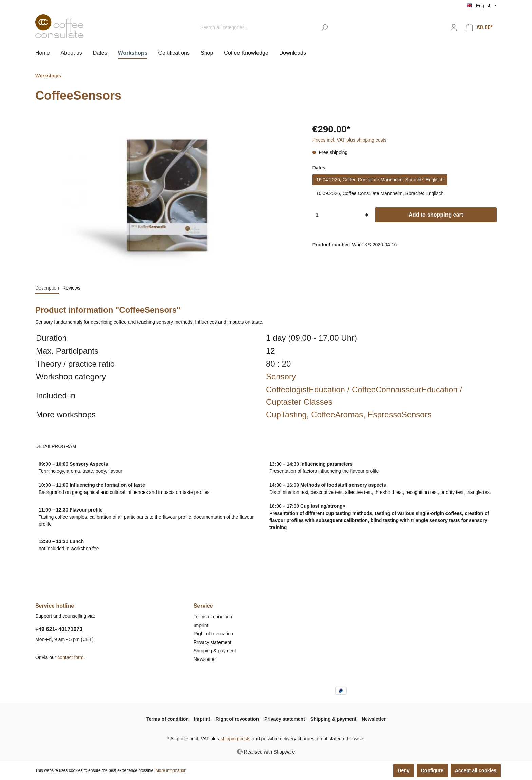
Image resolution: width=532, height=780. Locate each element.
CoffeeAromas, (339, 415)
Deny (403, 770)
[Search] (325, 28)
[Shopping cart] (479, 27)
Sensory (281, 377)
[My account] (454, 27)
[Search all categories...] (257, 28)
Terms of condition (213, 617)
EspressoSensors (400, 415)
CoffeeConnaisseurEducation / (407, 389)
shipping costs (236, 739)
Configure (432, 770)
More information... (173, 770)
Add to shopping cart (436, 215)
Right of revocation (214, 634)
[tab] (47, 288)
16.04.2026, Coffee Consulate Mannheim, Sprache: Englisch (380, 180)
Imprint (201, 625)
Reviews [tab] (71, 288)
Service (203, 606)
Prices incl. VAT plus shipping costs (350, 140)
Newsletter (205, 659)
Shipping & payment (215, 651)
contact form (70, 657)
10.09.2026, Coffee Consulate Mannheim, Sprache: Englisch (380, 193)
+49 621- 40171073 (59, 629)
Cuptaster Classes (299, 402)
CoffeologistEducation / (309, 389)
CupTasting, (289, 415)
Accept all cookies (476, 770)
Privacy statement (213, 642)
